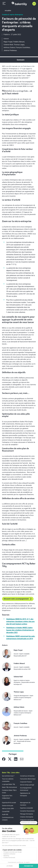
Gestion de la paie (8, 806)
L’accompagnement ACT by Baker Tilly (20, 91)
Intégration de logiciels (27, 820)
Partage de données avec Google (13, 852)
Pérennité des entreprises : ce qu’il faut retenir (20, 68)
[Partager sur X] (10, 759)
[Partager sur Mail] (22, 759)
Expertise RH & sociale (9, 803)
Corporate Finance (26, 782)
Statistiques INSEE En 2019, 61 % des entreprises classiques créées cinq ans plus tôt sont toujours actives (20, 622)
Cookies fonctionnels (9, 858)
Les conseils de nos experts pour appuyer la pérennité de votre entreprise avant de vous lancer (21, 83)
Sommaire (21, 60)
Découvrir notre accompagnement (18, 599)
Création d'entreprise (27, 817)
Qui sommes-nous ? (8, 776)
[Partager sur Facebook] (4, 759)
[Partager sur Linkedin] (16, 759)
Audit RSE (5, 814)
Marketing (6, 856)
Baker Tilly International (9, 787)
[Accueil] (19, 4)
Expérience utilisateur (9, 854)
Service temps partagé (27, 785)
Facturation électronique (28, 779)
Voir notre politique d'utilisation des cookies (14, 846)
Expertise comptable (26, 808)
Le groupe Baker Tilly (9, 784)
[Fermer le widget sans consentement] (29, 823)
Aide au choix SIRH (8, 809)
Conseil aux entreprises (27, 776)
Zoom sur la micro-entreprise (17, 75)
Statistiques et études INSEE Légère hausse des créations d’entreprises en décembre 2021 (20, 630)
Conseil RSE (6, 811)
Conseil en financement (27, 811)
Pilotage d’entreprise (26, 814)
